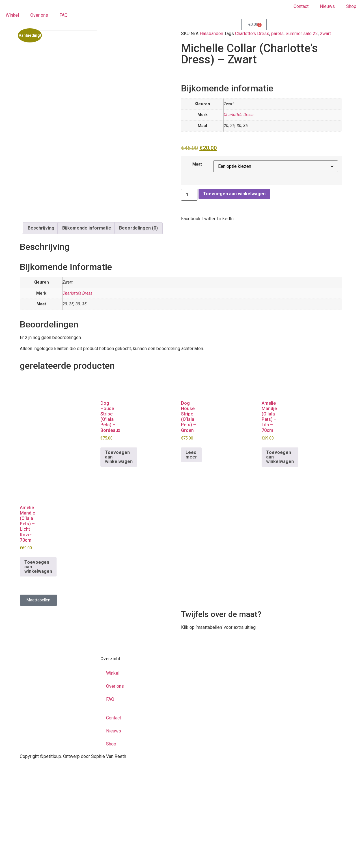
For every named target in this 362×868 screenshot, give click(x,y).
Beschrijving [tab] (41, 228)
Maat (197, 164)
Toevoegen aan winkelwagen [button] (119, 457)
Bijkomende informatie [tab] (87, 228)
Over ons (39, 15)
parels (277, 34)
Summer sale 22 (302, 34)
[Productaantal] (189, 195)
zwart (325, 34)
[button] (191, 219)
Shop (351, 6)
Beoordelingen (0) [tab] (138, 228)
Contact (301, 6)
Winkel (12, 15)
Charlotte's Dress (252, 34)
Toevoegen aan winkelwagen (234, 194)
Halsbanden (211, 34)
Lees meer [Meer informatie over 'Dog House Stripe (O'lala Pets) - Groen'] (191, 455)
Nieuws (327, 6)
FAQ (63, 15)
